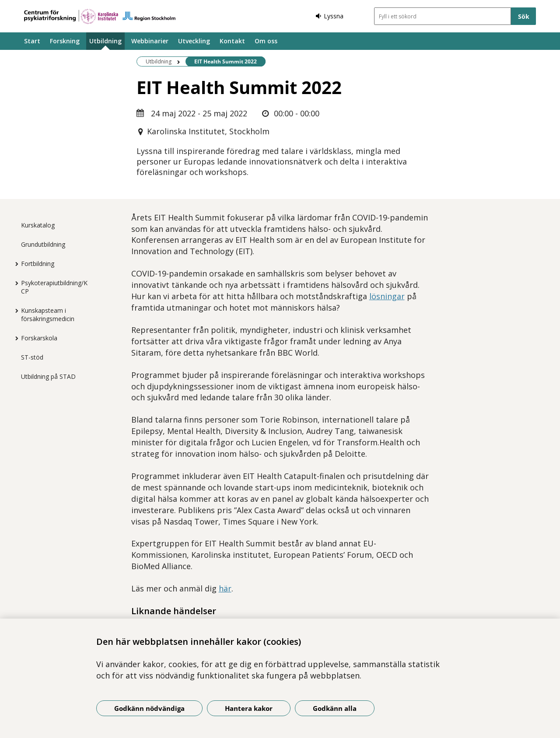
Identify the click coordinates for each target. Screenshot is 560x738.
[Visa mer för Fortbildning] (14, 264)
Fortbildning (38, 264)
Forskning (65, 41)
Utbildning (105, 41)
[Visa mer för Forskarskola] (14, 338)
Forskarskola (39, 338)
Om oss (266, 41)
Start (32, 41)
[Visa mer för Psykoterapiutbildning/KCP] (14, 283)
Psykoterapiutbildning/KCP (54, 287)
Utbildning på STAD (48, 376)
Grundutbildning (43, 244)
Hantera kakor (249, 708)
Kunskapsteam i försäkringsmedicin (48, 315)
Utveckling (194, 41)
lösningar (387, 296)
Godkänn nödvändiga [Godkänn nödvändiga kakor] (149, 708)
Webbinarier (150, 41)
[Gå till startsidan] (100, 16)
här (225, 588)
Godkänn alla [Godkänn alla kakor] (335, 708)
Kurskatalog (38, 225)
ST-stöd (32, 357)
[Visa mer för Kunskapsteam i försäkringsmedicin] (14, 311)
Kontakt (232, 41)
